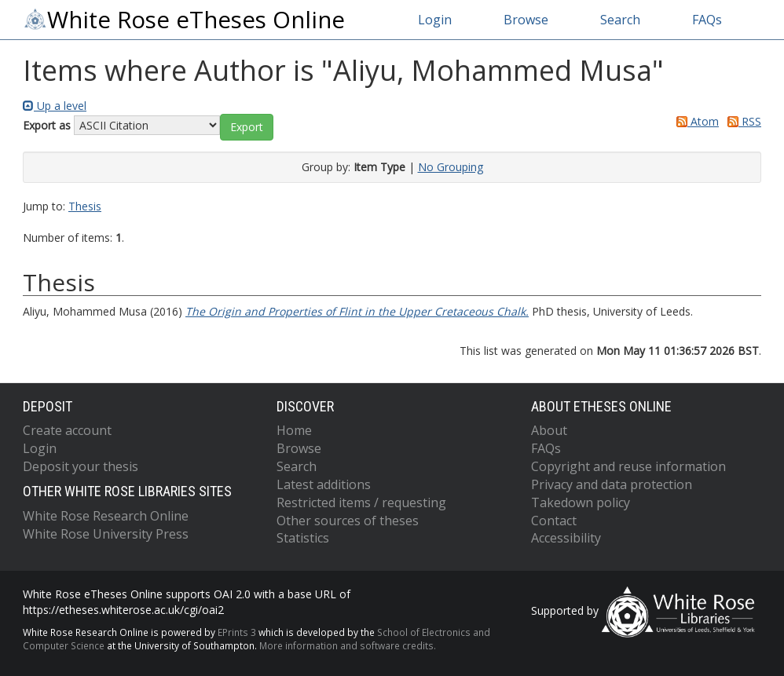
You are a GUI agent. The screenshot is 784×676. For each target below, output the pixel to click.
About (549, 430)
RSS (742, 121)
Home (294, 430)
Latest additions (324, 484)
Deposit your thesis (81, 466)
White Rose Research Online (106, 516)
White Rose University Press (106, 534)
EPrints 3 (237, 632)
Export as (47, 125)
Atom (695, 121)
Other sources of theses (348, 521)
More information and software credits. (348, 645)
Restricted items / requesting (361, 502)
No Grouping (451, 167)
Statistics (303, 538)
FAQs (707, 20)
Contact (554, 521)
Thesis (85, 206)
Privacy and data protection (612, 484)
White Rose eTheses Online (184, 20)
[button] (247, 127)
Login (435, 20)
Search (620, 20)
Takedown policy (581, 502)
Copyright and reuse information (628, 466)
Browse (526, 20)
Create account (67, 430)
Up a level (55, 106)
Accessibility (566, 538)
